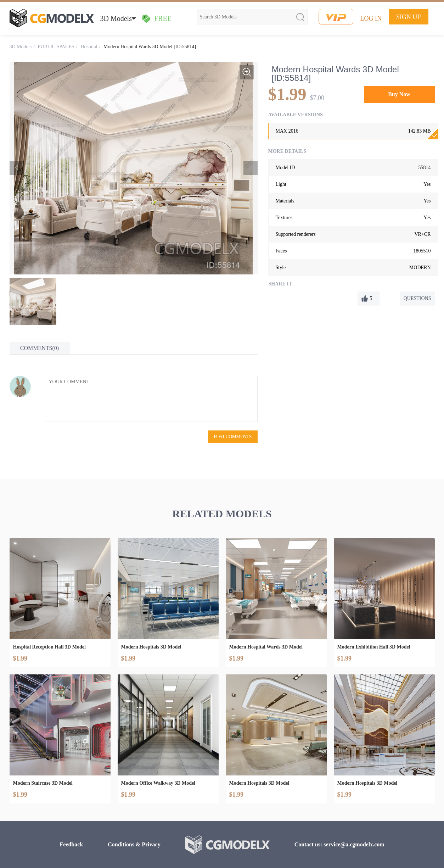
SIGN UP (409, 17)
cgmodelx (52, 18)
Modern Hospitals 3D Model (151, 647)
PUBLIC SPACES (56, 47)
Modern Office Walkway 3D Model (158, 783)
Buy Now (399, 94)
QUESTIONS (417, 298)
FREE (157, 18)
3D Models (118, 18)
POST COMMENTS (232, 437)
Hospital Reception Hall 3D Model (49, 647)
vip (336, 17)
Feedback (71, 844)
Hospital (89, 47)
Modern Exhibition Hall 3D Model (374, 647)
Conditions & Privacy (134, 844)
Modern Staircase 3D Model (43, 783)
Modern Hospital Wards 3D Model (266, 647)
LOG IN (371, 18)
